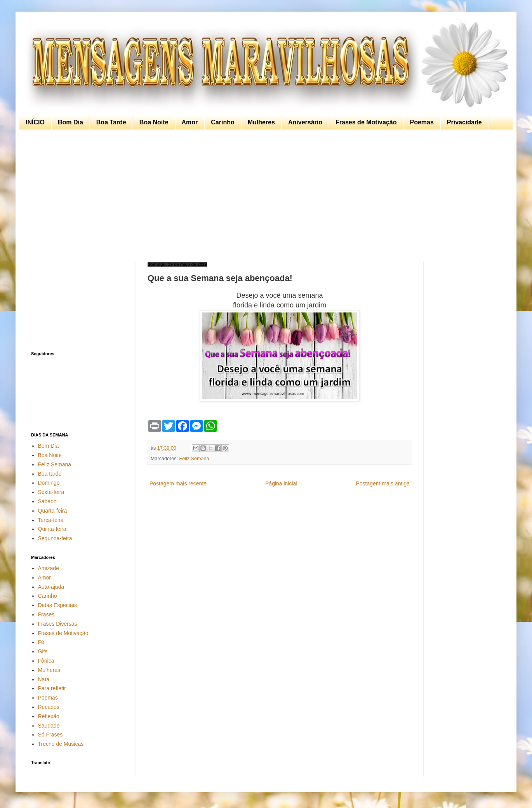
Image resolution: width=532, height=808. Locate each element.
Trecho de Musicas (61, 744)
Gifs (43, 651)
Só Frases (50, 735)
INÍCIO (35, 122)
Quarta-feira (53, 511)
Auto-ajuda (51, 587)
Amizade (49, 568)
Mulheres (261, 122)
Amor (190, 122)
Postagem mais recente (178, 483)
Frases (46, 614)
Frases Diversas (58, 624)
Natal (44, 679)
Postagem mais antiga (383, 483)
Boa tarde (50, 474)
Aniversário (305, 122)
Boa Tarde (111, 122)
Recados (49, 707)
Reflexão (49, 716)
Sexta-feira (51, 492)
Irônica (46, 661)
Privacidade (464, 122)
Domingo (49, 483)
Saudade (49, 726)
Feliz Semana (194, 459)
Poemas (422, 122)
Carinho (223, 122)
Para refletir (52, 688)
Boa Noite (154, 122)
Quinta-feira (52, 529)
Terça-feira (51, 520)
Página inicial (281, 483)
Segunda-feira (55, 538)
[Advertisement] (264, 196)
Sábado (47, 501)
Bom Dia (70, 122)
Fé (41, 642)
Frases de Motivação (366, 122)
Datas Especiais (57, 605)
